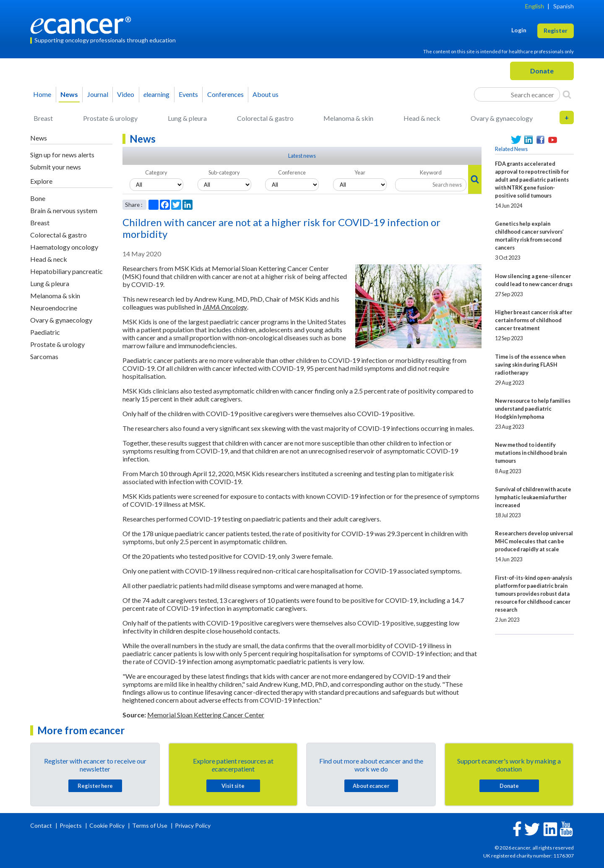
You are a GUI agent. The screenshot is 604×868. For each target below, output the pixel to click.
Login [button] (519, 30)
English (535, 6)
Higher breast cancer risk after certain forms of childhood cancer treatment (534, 320)
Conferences (225, 94)
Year (360, 172)
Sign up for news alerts (62, 155)
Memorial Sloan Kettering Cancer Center (206, 715)
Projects (71, 825)
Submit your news (56, 167)
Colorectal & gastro (265, 118)
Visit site (233, 786)
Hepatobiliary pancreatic (66, 271)
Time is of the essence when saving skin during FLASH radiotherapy (530, 365)
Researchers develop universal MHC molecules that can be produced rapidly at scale (534, 541)
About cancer (371, 786)
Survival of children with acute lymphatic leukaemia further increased (533, 497)
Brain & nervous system (64, 210)
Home (42, 94)
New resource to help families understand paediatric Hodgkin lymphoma (533, 409)
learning (156, 94)
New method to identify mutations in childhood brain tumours (531, 453)
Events (188, 94)
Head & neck (422, 118)
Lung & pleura (187, 118)
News (69, 94)
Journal (98, 94)
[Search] (567, 94)
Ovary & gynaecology (502, 118)
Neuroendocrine (54, 308)
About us (266, 94)
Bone (38, 198)
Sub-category (224, 172)
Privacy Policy (193, 825)
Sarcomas (44, 356)
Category (156, 172)
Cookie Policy (107, 825)
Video (126, 94)
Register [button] (556, 30)
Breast (43, 118)
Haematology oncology (64, 247)
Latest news (302, 156)
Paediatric (45, 332)
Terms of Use (150, 825)
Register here (95, 786)
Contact (42, 825)
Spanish (564, 6)
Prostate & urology (110, 118)
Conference (292, 172)
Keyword (431, 172)
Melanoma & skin (348, 118)
